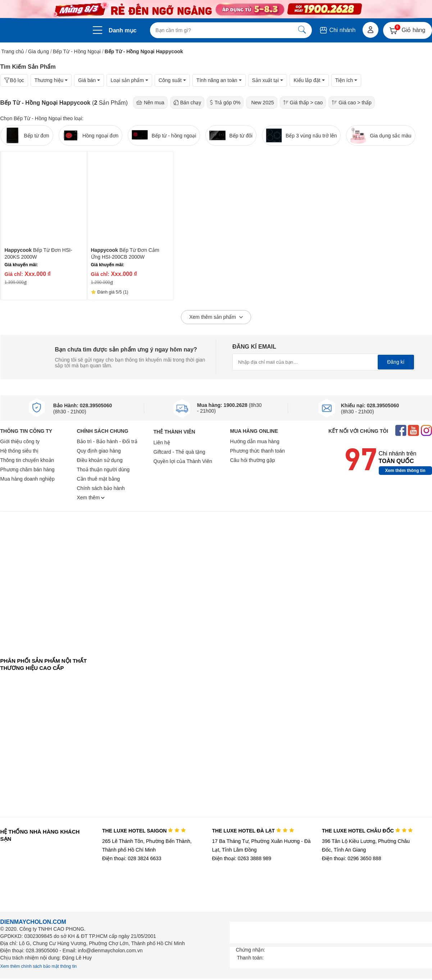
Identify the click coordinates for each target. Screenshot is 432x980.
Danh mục (123, 30)
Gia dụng (38, 51)
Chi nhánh (337, 30)
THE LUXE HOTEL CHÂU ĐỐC (367, 831)
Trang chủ (13, 51)
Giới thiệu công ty (20, 441)
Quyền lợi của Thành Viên (183, 461)
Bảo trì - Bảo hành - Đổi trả (107, 441)
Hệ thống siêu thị (19, 451)
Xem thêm (91, 498)
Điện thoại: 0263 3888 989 (242, 858)
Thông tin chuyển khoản (27, 460)
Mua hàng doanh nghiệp (28, 479)
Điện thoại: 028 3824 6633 (132, 858)
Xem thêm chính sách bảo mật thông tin (39, 966)
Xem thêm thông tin (405, 471)
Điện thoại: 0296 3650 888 (352, 858)
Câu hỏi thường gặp (253, 460)
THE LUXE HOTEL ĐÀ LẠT (253, 831)
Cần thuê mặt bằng (99, 479)
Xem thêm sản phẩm (216, 317)
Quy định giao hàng (99, 451)
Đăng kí (396, 362)
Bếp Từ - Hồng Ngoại (77, 51)
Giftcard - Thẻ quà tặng (179, 452)
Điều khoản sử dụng (100, 460)
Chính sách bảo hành (101, 488)
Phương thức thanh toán (258, 451)
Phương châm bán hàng (28, 469)
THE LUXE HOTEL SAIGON (144, 831)
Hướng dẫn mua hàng (255, 441)
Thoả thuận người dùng (103, 469)
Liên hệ (162, 443)
